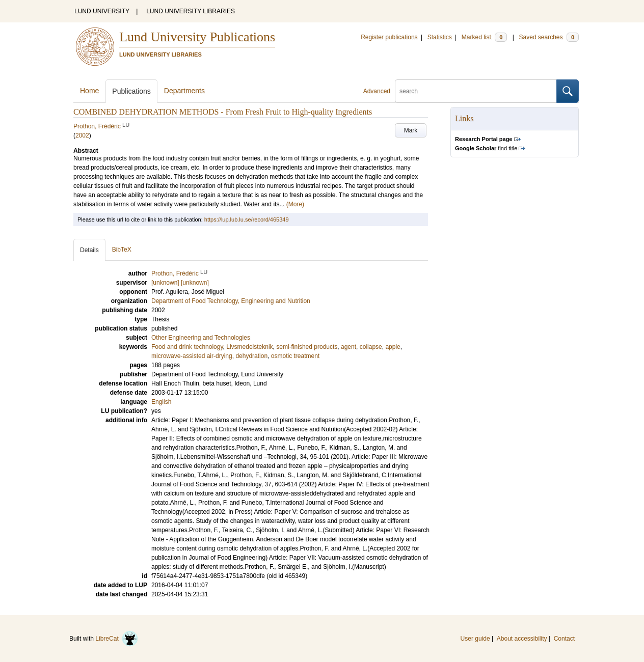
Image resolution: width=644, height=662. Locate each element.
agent (348, 347)
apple (393, 347)
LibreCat (117, 639)
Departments (184, 91)
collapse (371, 347)
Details (89, 250)
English (161, 402)
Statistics (440, 37)
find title (486, 148)
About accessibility (522, 639)
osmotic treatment (295, 356)
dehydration (251, 356)
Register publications (389, 37)
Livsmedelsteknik (249, 347)
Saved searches (549, 37)
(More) (295, 204)
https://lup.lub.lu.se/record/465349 (247, 219)
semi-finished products (307, 347)
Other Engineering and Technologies (201, 338)
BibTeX (122, 250)
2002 (82, 135)
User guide (475, 639)
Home (89, 91)
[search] (476, 91)
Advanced (377, 91)
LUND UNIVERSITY (102, 11)
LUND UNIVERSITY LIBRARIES (191, 11)
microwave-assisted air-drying (192, 356)
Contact (564, 639)
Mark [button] (411, 130)
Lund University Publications (197, 37)
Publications (131, 91)
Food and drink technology (187, 347)
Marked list (484, 37)
